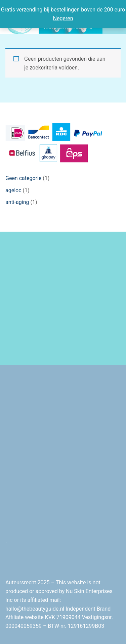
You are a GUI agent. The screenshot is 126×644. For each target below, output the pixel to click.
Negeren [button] (63, 18)
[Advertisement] (63, 298)
